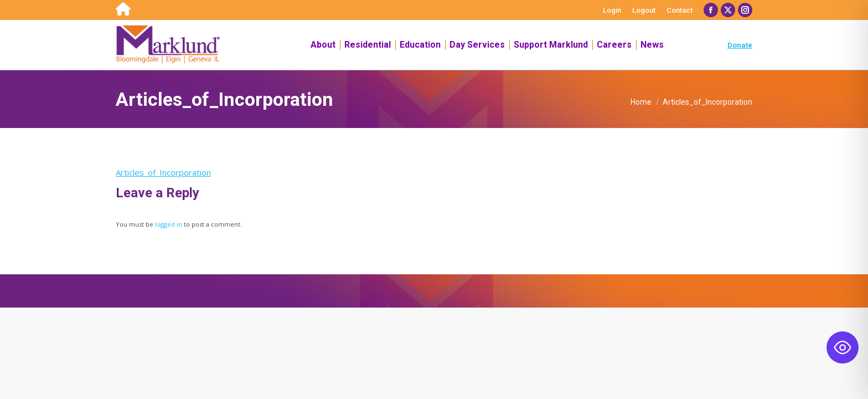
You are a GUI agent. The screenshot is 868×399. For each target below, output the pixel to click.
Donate (740, 45)
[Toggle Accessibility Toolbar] (843, 347)
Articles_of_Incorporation (163, 172)
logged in (169, 224)
